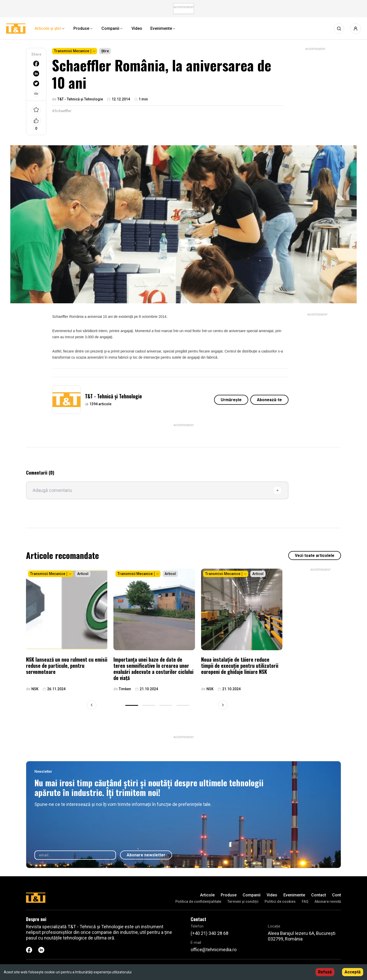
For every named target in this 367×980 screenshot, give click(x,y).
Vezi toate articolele (315, 556)
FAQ (305, 901)
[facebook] (36, 64)
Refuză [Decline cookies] (325, 972)
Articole (207, 895)
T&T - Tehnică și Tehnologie (113, 396)
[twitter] (36, 83)
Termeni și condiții (243, 901)
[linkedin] (36, 74)
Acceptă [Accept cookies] (353, 972)
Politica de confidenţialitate (198, 901)
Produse (229, 895)
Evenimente (294, 895)
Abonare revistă (328, 901)
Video (272, 895)
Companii (252, 895)
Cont (337, 895)
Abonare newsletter (146, 855)
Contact (319, 895)
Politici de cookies (280, 901)
